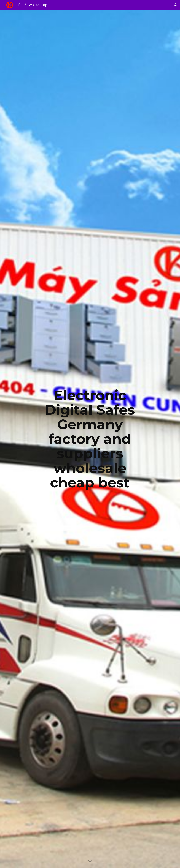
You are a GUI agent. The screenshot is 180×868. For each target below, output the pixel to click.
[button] (176, 5)
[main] (90, 439)
